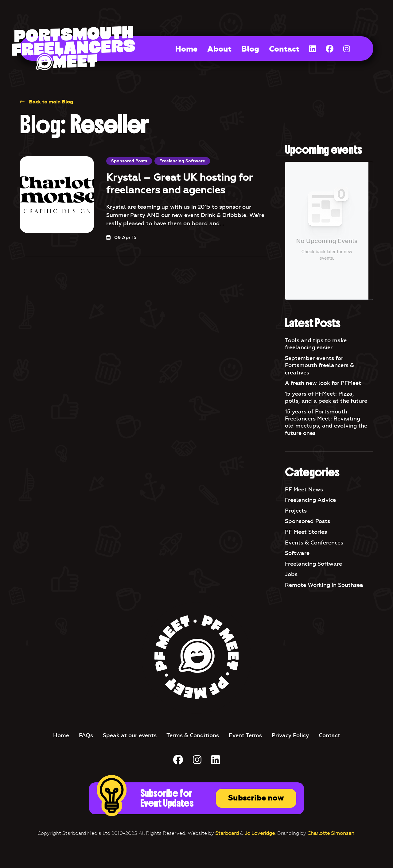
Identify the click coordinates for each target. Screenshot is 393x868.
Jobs (291, 574)
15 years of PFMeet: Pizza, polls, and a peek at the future (326, 397)
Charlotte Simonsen (331, 833)
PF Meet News (304, 490)
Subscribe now (256, 798)
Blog (250, 49)
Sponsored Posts (129, 161)
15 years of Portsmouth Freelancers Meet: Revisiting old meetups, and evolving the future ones (326, 422)
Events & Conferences (314, 543)
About (219, 49)
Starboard (227, 833)
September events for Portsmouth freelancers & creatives (319, 365)
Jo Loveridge (260, 833)
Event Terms (245, 735)
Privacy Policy (290, 735)
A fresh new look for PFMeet (323, 383)
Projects (296, 511)
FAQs (86, 735)
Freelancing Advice (310, 500)
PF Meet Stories (306, 532)
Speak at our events (130, 735)
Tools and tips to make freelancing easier (316, 344)
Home (186, 49)
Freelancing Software (182, 161)
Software (297, 553)
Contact (284, 49)
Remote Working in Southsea (324, 585)
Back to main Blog (46, 102)
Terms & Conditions (193, 735)
